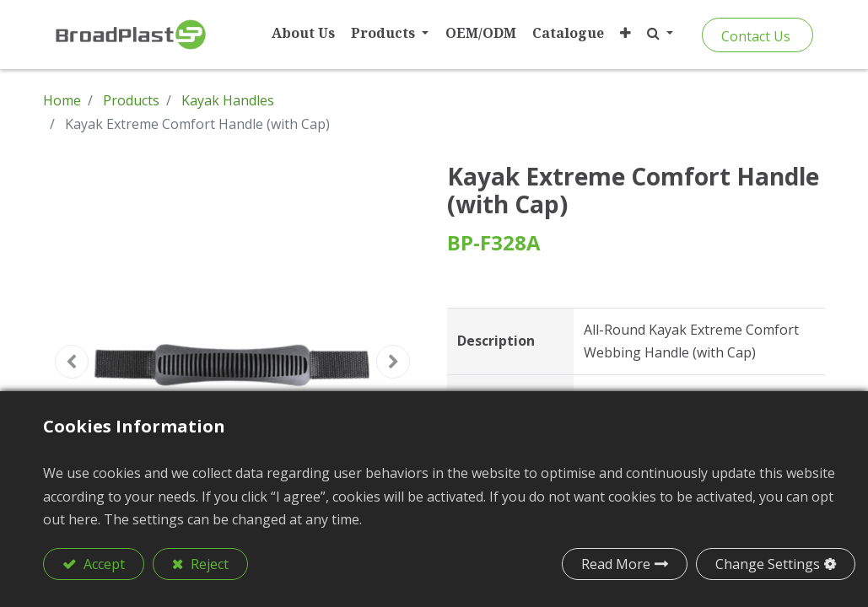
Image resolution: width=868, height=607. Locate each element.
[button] (623, 33)
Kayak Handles (228, 100)
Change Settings (768, 564)
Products (131, 100)
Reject (208, 564)
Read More (616, 564)
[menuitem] (301, 33)
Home (62, 100)
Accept (102, 564)
